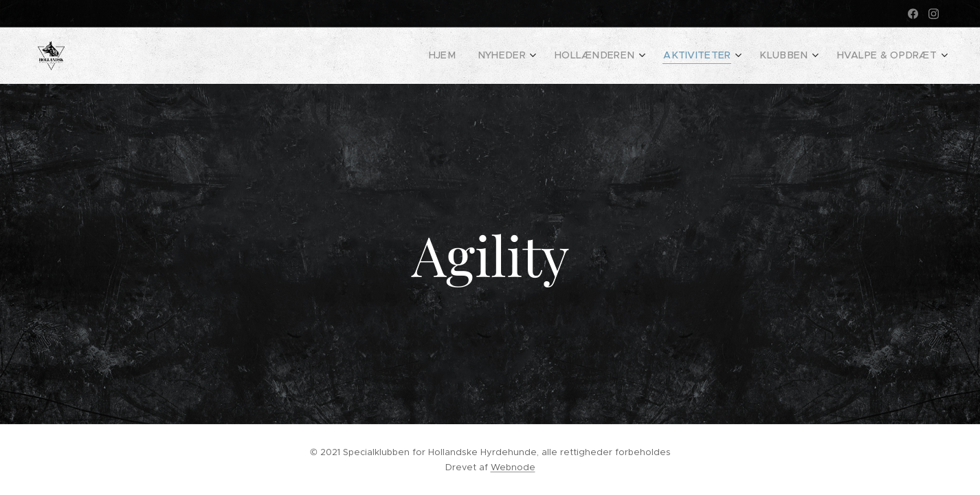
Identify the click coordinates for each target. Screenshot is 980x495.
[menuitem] (477, 56)
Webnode (513, 467)
